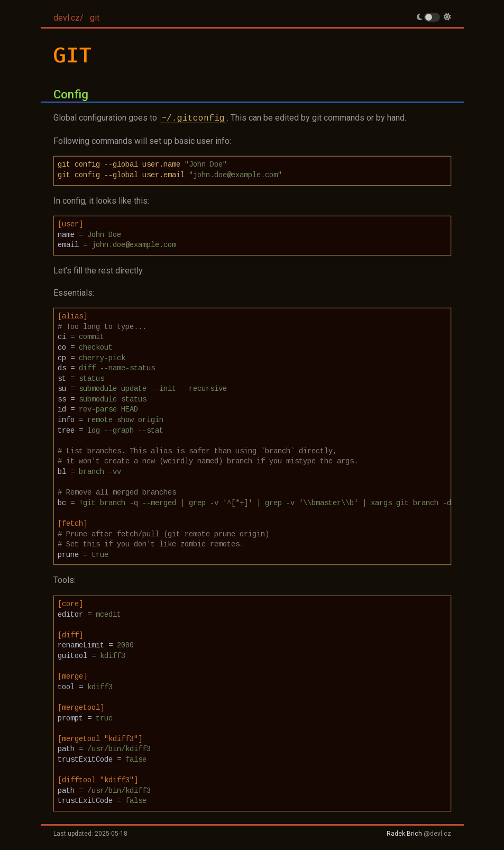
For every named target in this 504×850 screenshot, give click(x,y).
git (95, 18)
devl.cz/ (68, 18)
